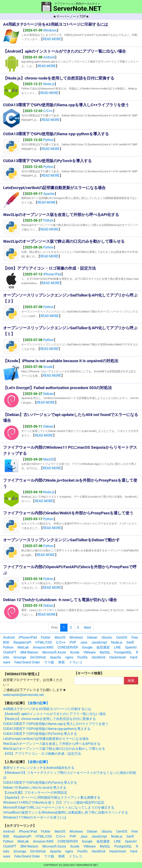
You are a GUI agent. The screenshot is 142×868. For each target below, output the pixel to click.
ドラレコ (76, 662)
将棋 (61, 662)
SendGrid (98, 657)
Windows (50, 30)
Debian (48, 394)
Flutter (46, 637)
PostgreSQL (123, 652)
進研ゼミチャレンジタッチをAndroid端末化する (39, 768)
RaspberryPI (22, 642)
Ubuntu (107, 637)
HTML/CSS (44, 642)
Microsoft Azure (54, 652)
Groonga (20, 657)
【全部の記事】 (38, 703)
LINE (117, 647)
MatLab (23, 647)
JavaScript (99, 642)
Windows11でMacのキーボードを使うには (35, 817)
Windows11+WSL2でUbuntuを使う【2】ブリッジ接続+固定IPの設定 (54, 802)
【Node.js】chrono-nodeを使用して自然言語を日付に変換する (49, 719)
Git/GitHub (38, 657)
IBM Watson (29, 652)
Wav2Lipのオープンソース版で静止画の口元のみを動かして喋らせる (54, 749)
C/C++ (48, 111)
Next (87, 627)
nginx (69, 657)
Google (87, 647)
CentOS (122, 637)
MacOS (49, 459)
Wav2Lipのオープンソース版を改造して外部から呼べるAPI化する (52, 744)
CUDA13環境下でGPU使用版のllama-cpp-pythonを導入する (47, 729)
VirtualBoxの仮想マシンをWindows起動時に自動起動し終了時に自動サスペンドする (66, 812)
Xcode (48, 367)
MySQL (105, 652)
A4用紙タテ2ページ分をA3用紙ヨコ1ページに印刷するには (47, 709)
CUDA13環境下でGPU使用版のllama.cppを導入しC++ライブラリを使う (56, 724)
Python (48, 140)
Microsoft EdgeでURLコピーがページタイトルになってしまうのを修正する (59, 807)
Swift (130, 642)
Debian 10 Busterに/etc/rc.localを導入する (35, 788)
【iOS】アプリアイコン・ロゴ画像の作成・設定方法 (42, 754)
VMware (90, 652)
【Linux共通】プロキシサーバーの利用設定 (35, 793)
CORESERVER (68, 647)
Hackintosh (118, 657)
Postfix (82, 657)
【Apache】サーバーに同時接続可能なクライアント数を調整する (52, 797)
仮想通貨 (103, 647)
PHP (73, 642)
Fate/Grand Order (27, 662)
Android (49, 57)
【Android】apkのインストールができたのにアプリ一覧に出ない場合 (55, 714)
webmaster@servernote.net (23, 695)
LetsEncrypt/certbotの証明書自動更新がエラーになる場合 (46, 739)
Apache (49, 194)
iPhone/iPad (52, 274)
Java (84, 642)
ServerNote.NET (77, 8)
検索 (131, 681)
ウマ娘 (49, 662)
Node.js (49, 84)
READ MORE (52, 39)
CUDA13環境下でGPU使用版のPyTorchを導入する (40, 734)
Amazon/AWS (43, 647)
